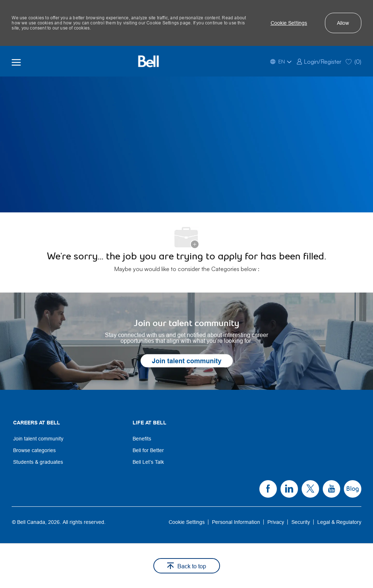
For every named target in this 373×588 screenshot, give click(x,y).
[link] (319, 61)
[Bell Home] (148, 61)
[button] (289, 23)
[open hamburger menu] (16, 61)
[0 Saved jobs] (354, 61)
